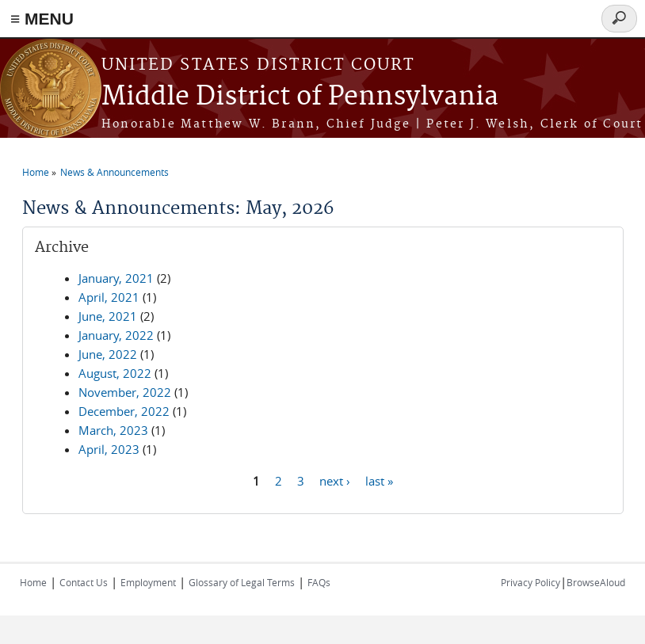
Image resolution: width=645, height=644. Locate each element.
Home (36, 172)
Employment (148, 582)
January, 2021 (116, 278)
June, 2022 (108, 354)
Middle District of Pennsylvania (300, 97)
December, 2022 (124, 411)
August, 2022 (115, 373)
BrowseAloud (596, 582)
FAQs (319, 582)
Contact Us (84, 582)
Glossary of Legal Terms (242, 582)
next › (335, 480)
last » (379, 480)
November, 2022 (125, 392)
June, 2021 (108, 316)
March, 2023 (113, 430)
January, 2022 (116, 335)
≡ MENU (42, 19)
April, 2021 (109, 297)
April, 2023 (109, 449)
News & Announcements (114, 172)
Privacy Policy (531, 582)
